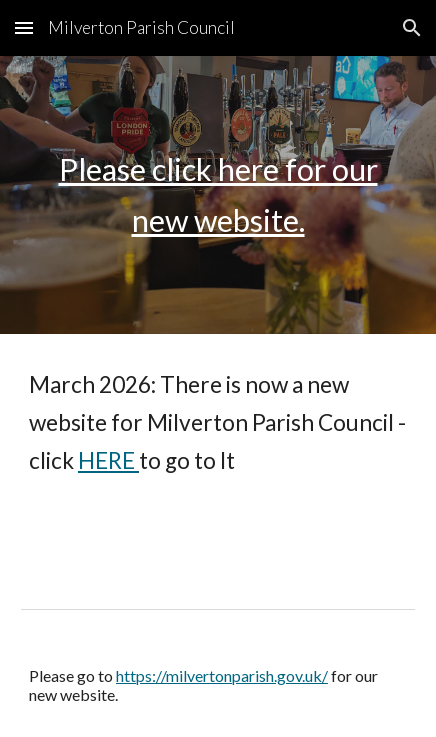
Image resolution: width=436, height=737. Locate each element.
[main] (218, 195)
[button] (24, 27)
